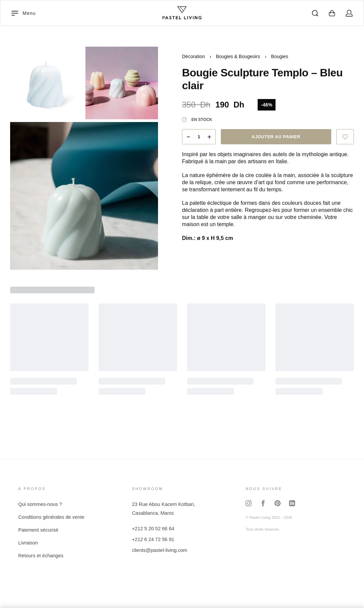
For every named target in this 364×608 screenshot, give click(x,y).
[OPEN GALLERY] (46, 83)
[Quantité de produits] (199, 137)
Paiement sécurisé (38, 530)
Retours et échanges (41, 556)
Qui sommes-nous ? (40, 504)
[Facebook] (263, 503)
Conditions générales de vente (51, 517)
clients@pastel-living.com (160, 550)
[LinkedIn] (292, 503)
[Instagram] (249, 503)
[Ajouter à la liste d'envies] (345, 137)
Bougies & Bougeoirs (238, 56)
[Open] (24, 13)
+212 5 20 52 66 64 (153, 529)
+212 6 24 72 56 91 (153, 539)
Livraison (28, 543)
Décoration (193, 56)
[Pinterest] (278, 503)
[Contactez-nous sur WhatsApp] (347, 591)
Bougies (280, 56)
